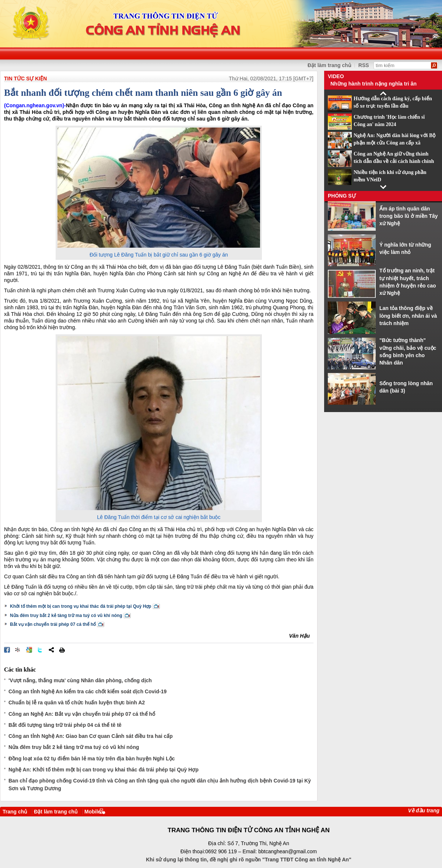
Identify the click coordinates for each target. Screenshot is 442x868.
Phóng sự (342, 196)
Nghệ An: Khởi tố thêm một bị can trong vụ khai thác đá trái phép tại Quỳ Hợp (104, 770)
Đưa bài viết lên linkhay (18, 650)
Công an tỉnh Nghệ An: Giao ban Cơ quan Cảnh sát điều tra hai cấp (91, 736)
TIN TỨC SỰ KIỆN (25, 79)
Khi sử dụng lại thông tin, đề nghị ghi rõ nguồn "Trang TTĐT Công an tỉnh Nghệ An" (249, 860)
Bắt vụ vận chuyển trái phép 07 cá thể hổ (53, 624)
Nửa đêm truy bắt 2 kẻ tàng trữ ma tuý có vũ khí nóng (66, 616)
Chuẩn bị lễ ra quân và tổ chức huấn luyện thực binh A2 (77, 703)
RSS (364, 65)
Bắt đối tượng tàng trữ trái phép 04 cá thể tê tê (65, 725)
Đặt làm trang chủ (56, 812)
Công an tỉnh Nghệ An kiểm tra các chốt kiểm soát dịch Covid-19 (87, 691)
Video (336, 76)
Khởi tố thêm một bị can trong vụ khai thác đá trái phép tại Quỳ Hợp (81, 606)
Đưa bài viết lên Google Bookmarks (29, 650)
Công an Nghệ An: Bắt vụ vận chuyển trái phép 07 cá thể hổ (82, 714)
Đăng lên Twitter (40, 650)
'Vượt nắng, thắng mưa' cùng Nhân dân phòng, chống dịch (80, 680)
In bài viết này (62, 650)
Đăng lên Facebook (7, 650)
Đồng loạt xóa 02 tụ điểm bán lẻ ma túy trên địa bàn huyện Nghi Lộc (92, 759)
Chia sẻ (51, 650)
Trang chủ (15, 812)
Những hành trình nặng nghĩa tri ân (373, 84)
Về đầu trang (424, 811)
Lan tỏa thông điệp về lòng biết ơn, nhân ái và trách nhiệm (408, 316)
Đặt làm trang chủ (329, 65)
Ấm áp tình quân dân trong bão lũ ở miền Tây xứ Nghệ (409, 216)
